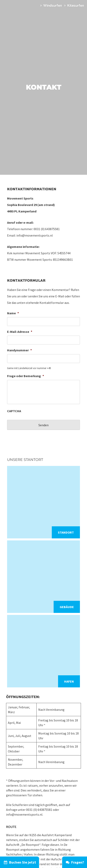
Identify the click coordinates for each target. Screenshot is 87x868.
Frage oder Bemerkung (25, 376)
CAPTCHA (14, 411)
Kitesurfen (73, 6)
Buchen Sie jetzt (20, 862)
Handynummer (19, 350)
